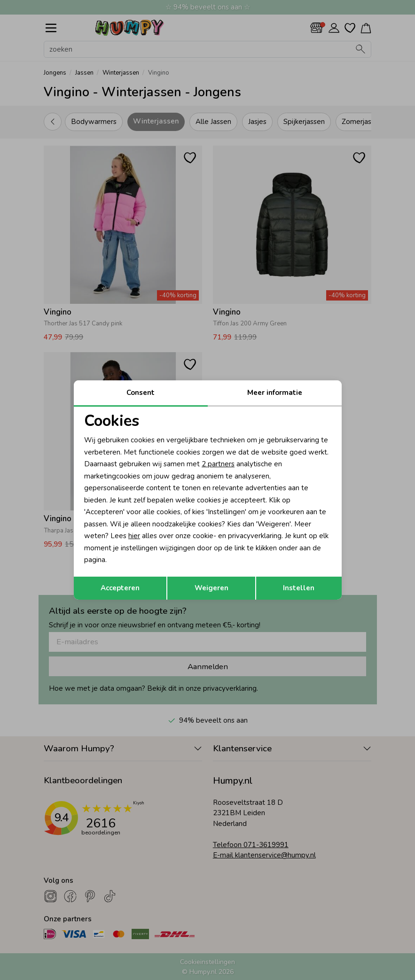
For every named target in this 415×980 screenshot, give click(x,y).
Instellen (299, 588)
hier (134, 536)
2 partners (218, 464)
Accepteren (120, 588)
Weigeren (211, 588)
